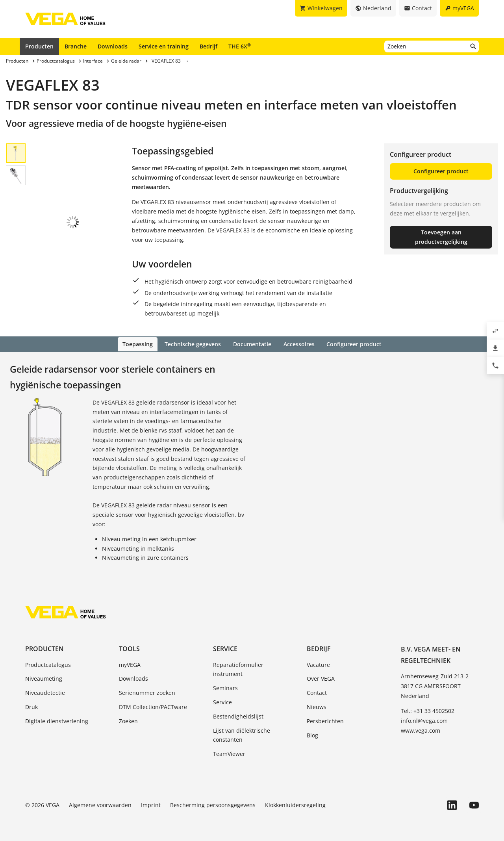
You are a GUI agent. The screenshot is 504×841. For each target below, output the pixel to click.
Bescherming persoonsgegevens (213, 804)
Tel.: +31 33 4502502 (428, 710)
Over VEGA (321, 678)
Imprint (151, 804)
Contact (317, 692)
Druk (31, 706)
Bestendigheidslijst (238, 716)
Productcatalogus (48, 664)
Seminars (225, 688)
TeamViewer (229, 753)
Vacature (318, 664)
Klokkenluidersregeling (295, 804)
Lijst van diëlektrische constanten (242, 734)
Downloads (113, 46)
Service (225, 648)
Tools (129, 648)
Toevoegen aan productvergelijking (441, 237)
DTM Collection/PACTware (153, 706)
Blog (312, 734)
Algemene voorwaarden (100, 804)
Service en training (164, 46)
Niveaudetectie (45, 692)
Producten (39, 46)
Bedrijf (208, 46)
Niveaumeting (44, 678)
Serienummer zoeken (147, 692)
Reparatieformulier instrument (238, 669)
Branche (76, 46)
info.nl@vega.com (424, 720)
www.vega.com (421, 730)
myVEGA (130, 664)
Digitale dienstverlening (57, 720)
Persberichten (325, 720)
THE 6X (240, 46)
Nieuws (317, 706)
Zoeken (128, 720)
